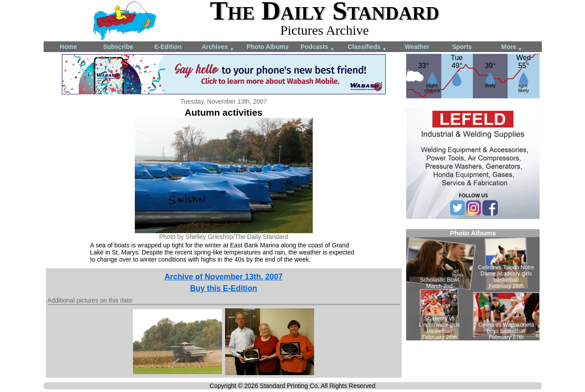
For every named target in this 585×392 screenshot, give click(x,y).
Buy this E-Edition (224, 288)
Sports (462, 47)
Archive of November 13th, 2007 (224, 277)
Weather (417, 47)
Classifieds (367, 47)
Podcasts (318, 47)
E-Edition (168, 47)
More (512, 47)
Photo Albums (267, 47)
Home (68, 47)
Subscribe (118, 47)
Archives (218, 47)
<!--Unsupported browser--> (473, 285)
